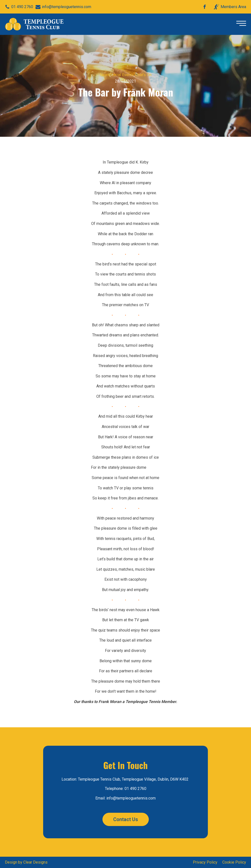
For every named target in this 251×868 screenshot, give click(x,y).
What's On (143, 75)
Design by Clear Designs (26, 862)
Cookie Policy (234, 862)
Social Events (122, 75)
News (105, 75)
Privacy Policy (205, 862)
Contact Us (126, 819)
